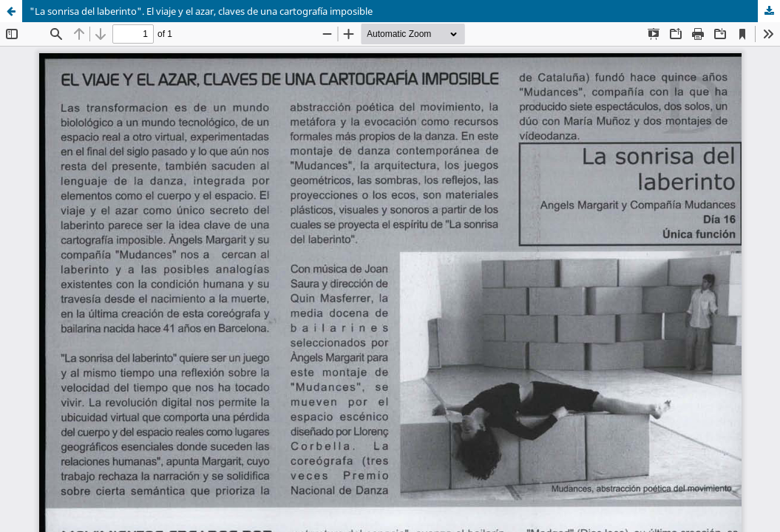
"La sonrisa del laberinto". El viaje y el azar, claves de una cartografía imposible (201, 11)
